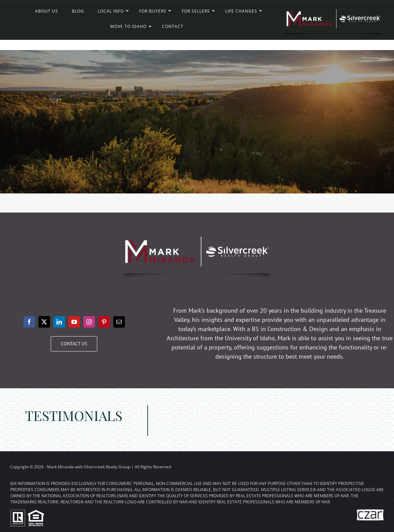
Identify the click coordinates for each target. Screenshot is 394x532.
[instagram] (89, 322)
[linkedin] (59, 322)
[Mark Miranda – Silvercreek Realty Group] (334, 7)
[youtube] (74, 322)
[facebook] (29, 322)
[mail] (119, 322)
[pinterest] (104, 322)
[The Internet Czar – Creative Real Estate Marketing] (370, 511)
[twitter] (44, 322)
